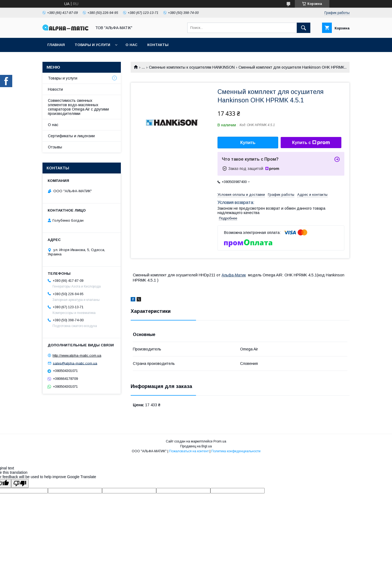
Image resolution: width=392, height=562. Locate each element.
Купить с (311, 143)
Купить (248, 143)
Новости (55, 89)
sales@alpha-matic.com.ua (75, 363)
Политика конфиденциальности (236, 451)
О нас (131, 45)
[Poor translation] (20, 483)
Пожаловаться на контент (189, 451)
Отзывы (55, 147)
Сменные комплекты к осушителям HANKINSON (192, 67)
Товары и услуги (92, 45)
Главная (56, 45)
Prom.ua (220, 441)
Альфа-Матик (234, 275)
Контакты (158, 45)
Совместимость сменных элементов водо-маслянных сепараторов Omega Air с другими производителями (78, 107)
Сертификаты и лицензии (71, 136)
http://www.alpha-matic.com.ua (77, 355)
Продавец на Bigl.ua (196, 446)
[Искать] (304, 28)
